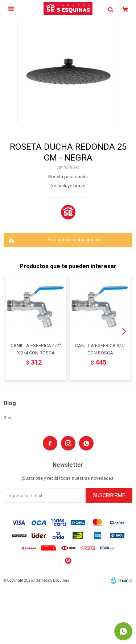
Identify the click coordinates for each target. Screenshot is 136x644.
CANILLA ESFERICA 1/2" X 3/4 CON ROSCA (36, 349)
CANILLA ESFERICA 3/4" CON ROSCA (100, 349)
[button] (124, 332)
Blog (8, 418)
